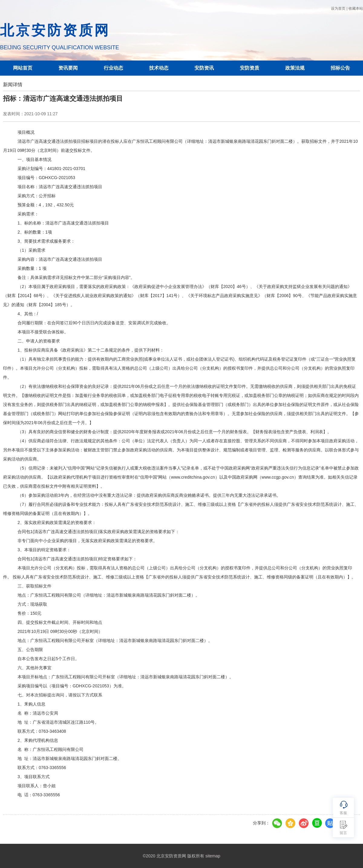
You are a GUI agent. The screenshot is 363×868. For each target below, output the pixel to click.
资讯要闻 (68, 68)
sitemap (213, 856)
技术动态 (159, 68)
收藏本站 (356, 8)
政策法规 (295, 68)
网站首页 (23, 68)
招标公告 (340, 68)
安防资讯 (204, 68)
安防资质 (250, 68)
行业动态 (113, 68)
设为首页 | (339, 8)
